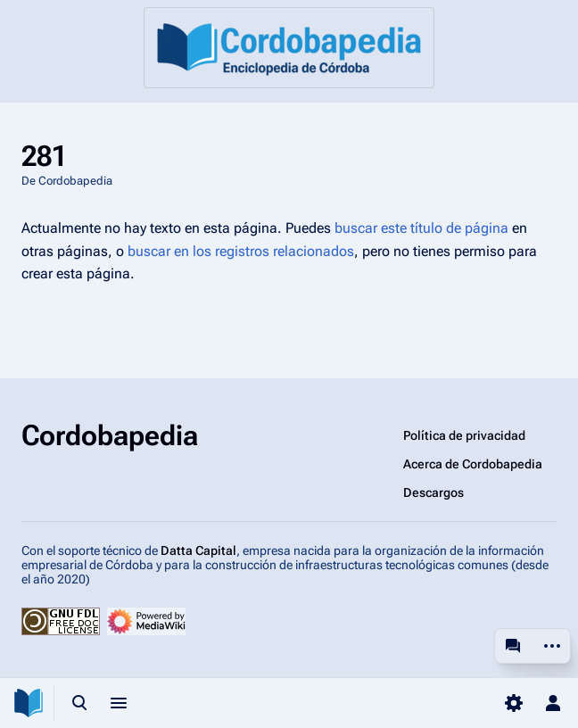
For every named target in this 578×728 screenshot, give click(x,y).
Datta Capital (198, 550)
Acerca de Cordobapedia (473, 464)
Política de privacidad (464, 435)
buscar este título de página (421, 228)
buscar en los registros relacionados (241, 251)
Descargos (433, 492)
